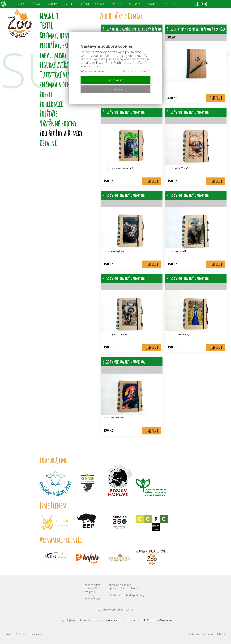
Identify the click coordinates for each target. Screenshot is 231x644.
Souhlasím (116, 80)
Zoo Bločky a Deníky (61, 133)
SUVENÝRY (134, 4)
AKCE (69, 4)
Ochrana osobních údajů (136, 71)
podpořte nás (92, 599)
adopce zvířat (92, 585)
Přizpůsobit (116, 89)
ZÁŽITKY (116, 4)
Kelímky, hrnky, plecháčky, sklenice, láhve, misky (61, 45)
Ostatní (48, 143)
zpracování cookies (120, 585)
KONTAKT (171, 4)
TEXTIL (46, 26)
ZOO (21, 4)
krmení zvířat (92, 588)
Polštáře (48, 114)
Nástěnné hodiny (58, 123)
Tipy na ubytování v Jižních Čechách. (116, 610)
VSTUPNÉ (54, 4)
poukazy (89, 595)
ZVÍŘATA (36, 4)
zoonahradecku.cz (36, 634)
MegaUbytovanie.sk (91, 620)
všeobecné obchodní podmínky (126, 595)
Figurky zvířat (55, 65)
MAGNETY (49, 16)
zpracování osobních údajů (124, 588)
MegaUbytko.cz (68, 620)
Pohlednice (51, 104)
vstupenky (90, 592)
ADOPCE (153, 4)
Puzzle (46, 94)
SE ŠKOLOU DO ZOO (92, 4)
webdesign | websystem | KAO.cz (206, 634)
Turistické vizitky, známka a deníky (60, 79)
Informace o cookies (92, 71)
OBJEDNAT (216, 98)
